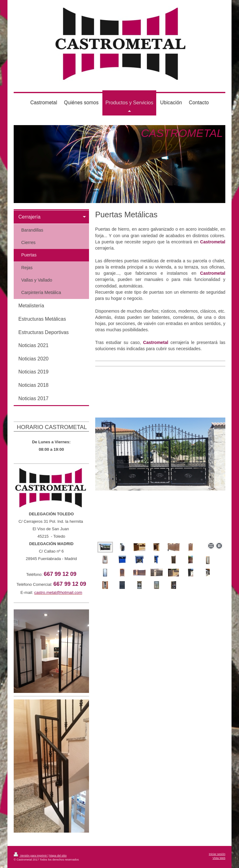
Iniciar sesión (217, 854)
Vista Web (219, 858)
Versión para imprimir (31, 856)
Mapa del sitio (58, 856)
